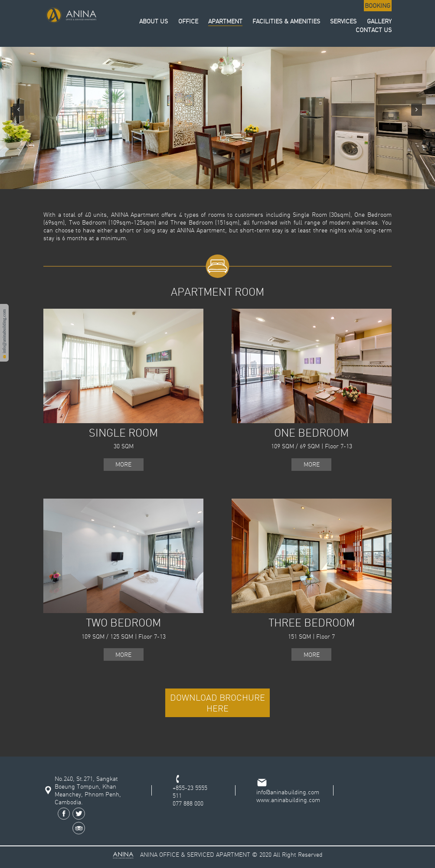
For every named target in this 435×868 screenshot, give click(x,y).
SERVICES (343, 21)
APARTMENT (225, 21)
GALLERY (379, 21)
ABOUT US (154, 21)
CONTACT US (374, 30)
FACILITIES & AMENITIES (286, 21)
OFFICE (188, 21)
